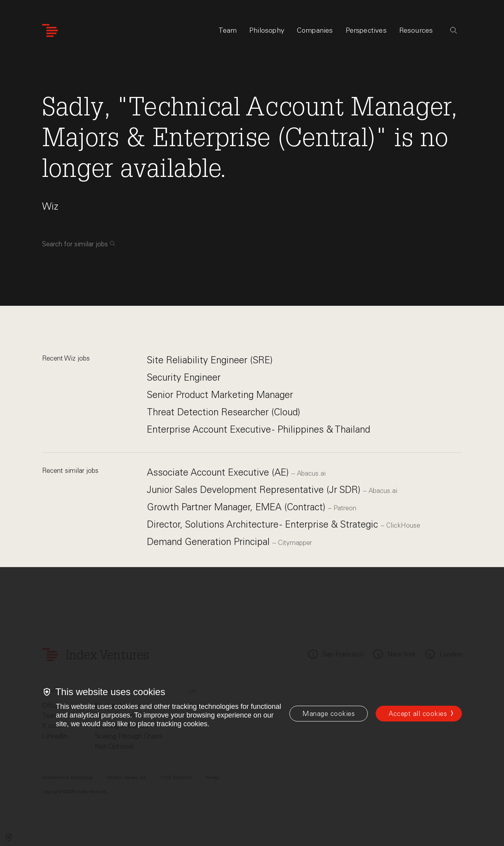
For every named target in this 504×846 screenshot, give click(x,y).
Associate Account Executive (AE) (219, 472)
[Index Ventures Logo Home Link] (50, 31)
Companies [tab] (315, 30)
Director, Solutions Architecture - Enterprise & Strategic (264, 524)
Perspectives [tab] (366, 30)
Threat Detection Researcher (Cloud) (223, 412)
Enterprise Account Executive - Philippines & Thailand (258, 429)
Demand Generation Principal (210, 542)
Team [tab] (228, 30)
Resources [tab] (416, 30)
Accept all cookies (418, 714)
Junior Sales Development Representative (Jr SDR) (255, 490)
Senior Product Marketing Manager (220, 395)
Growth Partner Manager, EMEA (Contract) (237, 507)
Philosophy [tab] (267, 30)
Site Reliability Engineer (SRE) (210, 360)
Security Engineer (184, 377)
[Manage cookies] (329, 714)
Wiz (50, 206)
